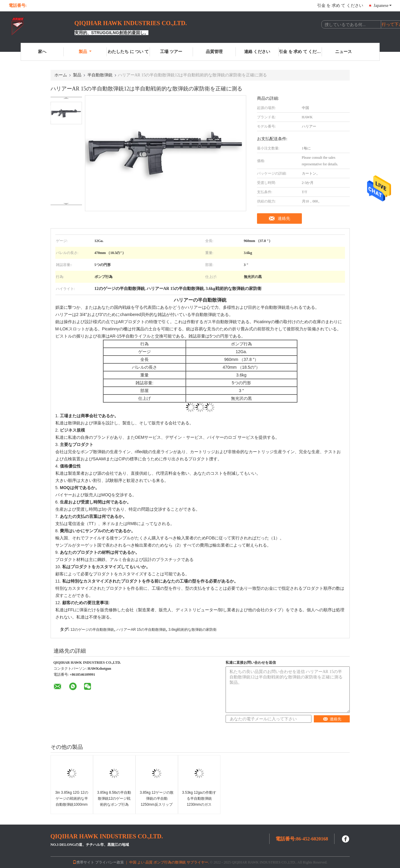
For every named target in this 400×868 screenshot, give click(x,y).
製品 (85, 52)
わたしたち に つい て (128, 52)
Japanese (383, 6)
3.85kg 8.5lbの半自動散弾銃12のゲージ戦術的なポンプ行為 (114, 799)
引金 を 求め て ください (340, 6)
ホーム (61, 75)
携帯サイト (83, 862)
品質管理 (214, 52)
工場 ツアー (171, 52)
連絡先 (284, 218)
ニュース (343, 52)
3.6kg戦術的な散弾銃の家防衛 (193, 630)
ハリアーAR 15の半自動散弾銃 (141, 630)
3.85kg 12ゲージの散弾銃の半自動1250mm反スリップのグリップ (157, 802)
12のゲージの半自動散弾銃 (92, 630)
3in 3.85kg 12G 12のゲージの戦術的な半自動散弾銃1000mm (72, 799)
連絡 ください (257, 52)
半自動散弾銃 (100, 75)
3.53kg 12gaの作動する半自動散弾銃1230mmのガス (199, 799)
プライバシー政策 (109, 862)
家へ (42, 52)
